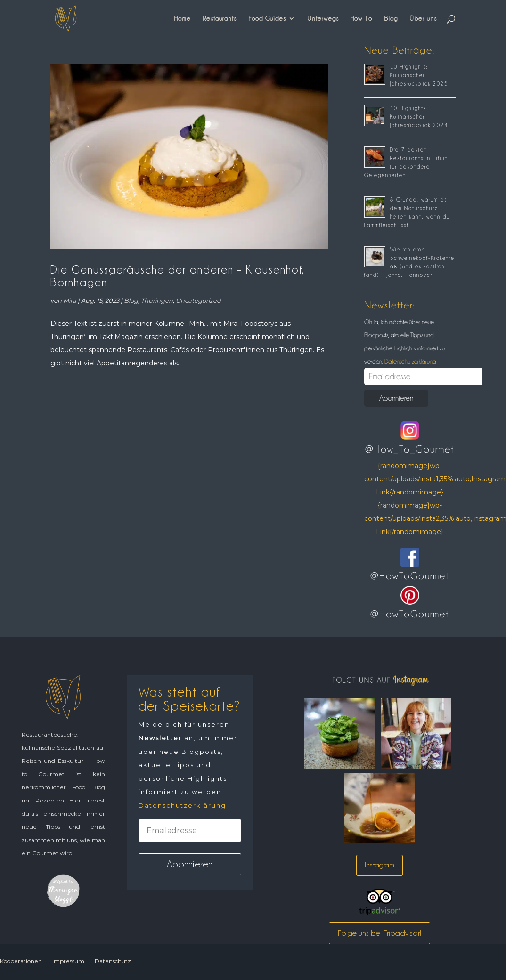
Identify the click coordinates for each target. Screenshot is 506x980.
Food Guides (267, 18)
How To (361, 18)
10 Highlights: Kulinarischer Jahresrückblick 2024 (419, 117)
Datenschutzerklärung (409, 361)
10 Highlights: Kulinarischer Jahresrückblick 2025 (419, 75)
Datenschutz (113, 961)
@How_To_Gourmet (410, 449)
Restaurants (220, 18)
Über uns (423, 18)
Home (183, 18)
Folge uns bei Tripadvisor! (379, 933)
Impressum (68, 961)
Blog (391, 18)
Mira (70, 300)
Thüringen (157, 300)
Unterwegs (323, 18)
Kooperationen (21, 961)
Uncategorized (198, 300)
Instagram (379, 865)
